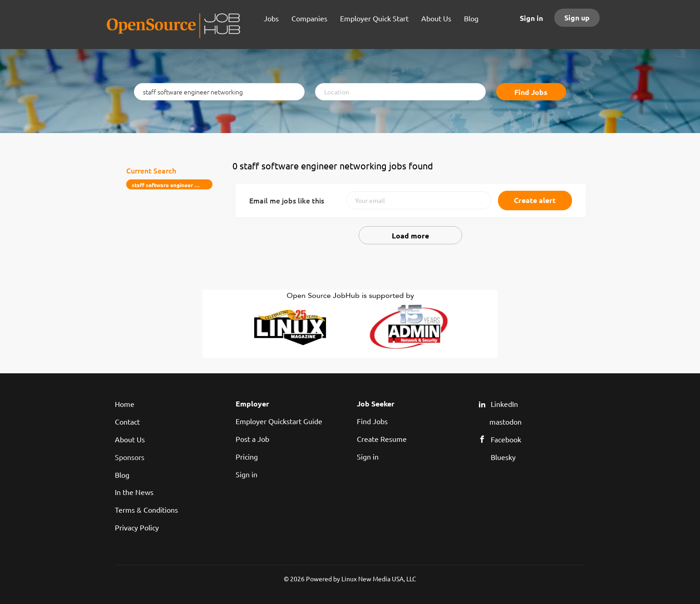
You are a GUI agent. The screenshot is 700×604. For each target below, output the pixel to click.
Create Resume (382, 439)
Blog (122, 475)
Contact (127, 421)
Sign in (531, 18)
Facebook (506, 439)
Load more (410, 235)
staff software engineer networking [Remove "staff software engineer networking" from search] (172, 185)
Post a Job (252, 439)
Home (125, 404)
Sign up (577, 17)
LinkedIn (504, 404)
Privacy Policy (137, 527)
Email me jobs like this (287, 200)
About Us (130, 439)
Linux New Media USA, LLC (379, 579)
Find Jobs (531, 92)
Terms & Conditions (146, 510)
